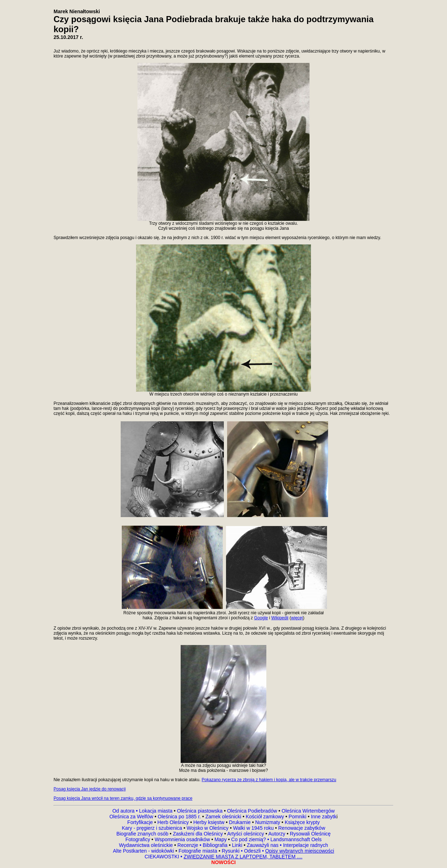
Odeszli (252, 851)
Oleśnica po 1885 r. (179, 817)
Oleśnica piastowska (200, 811)
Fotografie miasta (198, 851)
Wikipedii (280, 618)
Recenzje (189, 845)
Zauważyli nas (263, 845)
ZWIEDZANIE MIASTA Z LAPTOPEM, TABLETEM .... (243, 857)
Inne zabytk (323, 817)
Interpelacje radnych (306, 845)
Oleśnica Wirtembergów (308, 811)
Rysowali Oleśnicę (310, 834)
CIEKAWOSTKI (163, 857)
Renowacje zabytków (301, 828)
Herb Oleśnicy (173, 822)
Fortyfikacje (141, 822)
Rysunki (231, 851)
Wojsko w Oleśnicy (208, 828)
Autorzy (277, 834)
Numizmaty (268, 822)
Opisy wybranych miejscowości (300, 851)
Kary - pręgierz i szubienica (153, 828)
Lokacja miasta (156, 811)
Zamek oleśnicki (224, 817)
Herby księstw (209, 822)
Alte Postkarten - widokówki (144, 851)
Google (261, 618)
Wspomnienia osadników (183, 839)
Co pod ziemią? (249, 839)
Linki (237, 845)
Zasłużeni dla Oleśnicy (198, 834)
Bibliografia (214, 845)
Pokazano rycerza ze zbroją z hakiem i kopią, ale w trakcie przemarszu (269, 780)
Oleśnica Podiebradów (252, 811)
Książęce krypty (302, 822)
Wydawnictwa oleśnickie (147, 845)
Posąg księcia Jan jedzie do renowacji (90, 789)
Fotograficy (138, 839)
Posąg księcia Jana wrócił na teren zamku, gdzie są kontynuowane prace (123, 798)
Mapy (221, 839)
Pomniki (297, 817)
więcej (297, 618)
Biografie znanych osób (143, 834)
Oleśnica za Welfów (131, 817)
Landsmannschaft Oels (295, 839)
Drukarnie (240, 822)
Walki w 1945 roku (254, 828)
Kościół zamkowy (265, 817)
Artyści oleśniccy (246, 834)
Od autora (126, 811)
